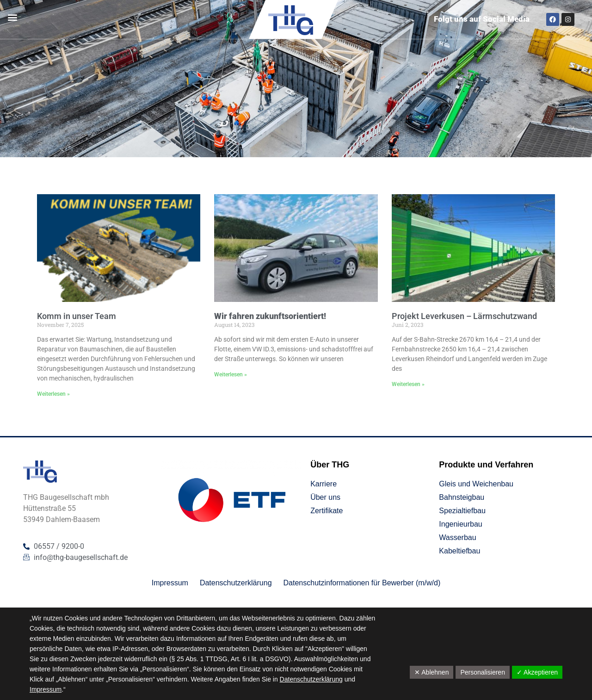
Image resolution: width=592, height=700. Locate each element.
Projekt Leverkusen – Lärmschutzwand (464, 316)
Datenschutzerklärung (311, 679)
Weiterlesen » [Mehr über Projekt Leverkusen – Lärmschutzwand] (408, 384)
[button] (12, 17)
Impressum (46, 689)
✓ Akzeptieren (537, 672)
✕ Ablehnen (432, 672)
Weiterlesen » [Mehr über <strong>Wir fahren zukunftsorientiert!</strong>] (231, 375)
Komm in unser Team (77, 316)
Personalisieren (483, 672)
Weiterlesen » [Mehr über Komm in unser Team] (53, 394)
